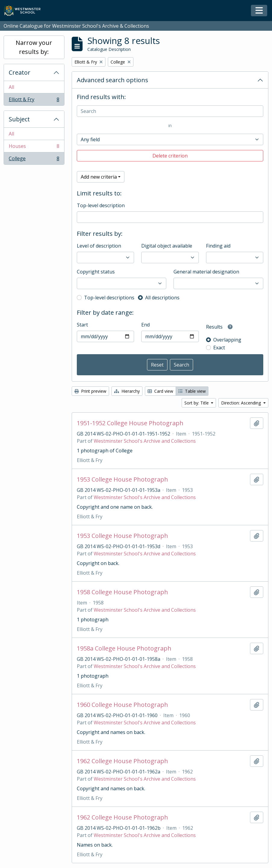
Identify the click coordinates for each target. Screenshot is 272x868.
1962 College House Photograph (122, 761)
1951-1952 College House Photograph (130, 423)
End (145, 325)
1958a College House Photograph (124, 648)
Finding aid (218, 246)
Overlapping (227, 340)
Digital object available (167, 246)
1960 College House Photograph (122, 705)
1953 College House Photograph (122, 479)
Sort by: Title (197, 403)
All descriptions (162, 298)
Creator (20, 72)
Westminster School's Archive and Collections (145, 441)
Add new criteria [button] (99, 177)
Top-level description (101, 205)
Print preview (90, 391)
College (34, 160)
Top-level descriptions (109, 298)
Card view (160, 391)
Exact (219, 348)
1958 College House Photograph (122, 592)
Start (82, 325)
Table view (192, 391)
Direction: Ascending (242, 403)
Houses (34, 147)
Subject (19, 119)
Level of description (99, 246)
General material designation (206, 272)
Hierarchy (127, 391)
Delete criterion (170, 156)
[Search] (170, 111)
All (11, 87)
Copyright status (96, 272)
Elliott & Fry (34, 101)
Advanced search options (113, 80)
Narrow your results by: (34, 47)
